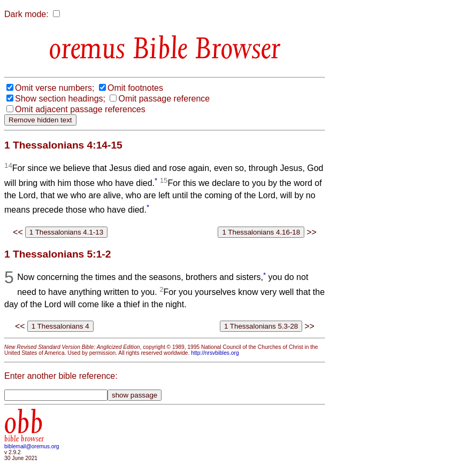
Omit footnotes (135, 88)
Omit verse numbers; (55, 88)
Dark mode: (26, 14)
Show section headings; (60, 99)
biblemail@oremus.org (32, 446)
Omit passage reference (164, 99)
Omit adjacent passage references (80, 109)
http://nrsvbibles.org (215, 353)
